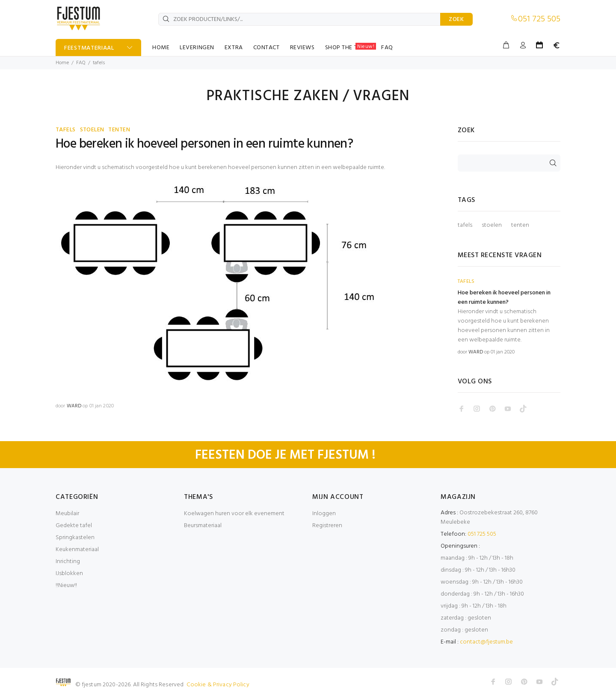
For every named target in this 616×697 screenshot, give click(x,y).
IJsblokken (69, 574)
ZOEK (456, 19)
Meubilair (67, 514)
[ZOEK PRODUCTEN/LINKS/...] (299, 19)
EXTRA (234, 48)
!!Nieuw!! (66, 586)
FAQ (387, 48)
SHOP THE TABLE (351, 47)
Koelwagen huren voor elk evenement (234, 514)
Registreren (327, 526)
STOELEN (92, 130)
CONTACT (267, 48)
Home (62, 63)
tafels (465, 225)
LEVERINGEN (197, 48)
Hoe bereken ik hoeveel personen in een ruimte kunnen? (204, 144)
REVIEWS (302, 48)
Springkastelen (75, 538)
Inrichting (68, 562)
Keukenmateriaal (77, 550)
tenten (520, 225)
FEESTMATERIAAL (89, 48)
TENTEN (119, 130)
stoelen (492, 225)
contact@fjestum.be (486, 642)
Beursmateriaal (203, 526)
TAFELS (66, 130)
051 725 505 (539, 19)
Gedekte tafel (74, 526)
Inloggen (324, 514)
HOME (161, 48)
